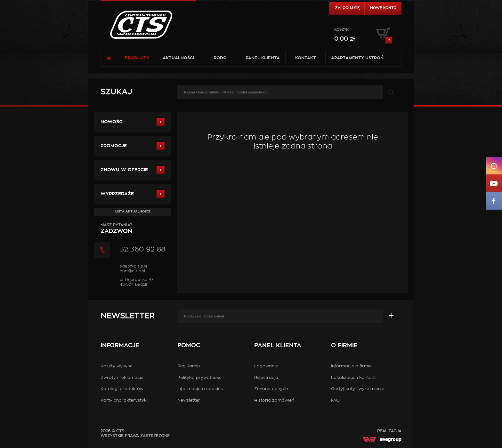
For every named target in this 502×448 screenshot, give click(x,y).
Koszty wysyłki (116, 366)
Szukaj (116, 92)
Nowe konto (383, 8)
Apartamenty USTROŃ (357, 58)
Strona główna (109, 58)
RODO (220, 58)
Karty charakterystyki (124, 400)
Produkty (137, 58)
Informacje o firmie (351, 366)
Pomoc (189, 346)
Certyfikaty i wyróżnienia (358, 389)
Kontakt (306, 58)
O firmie (344, 346)
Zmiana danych (271, 389)
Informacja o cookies (200, 389)
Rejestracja (266, 378)
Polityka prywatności (200, 378)
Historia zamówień (274, 400)
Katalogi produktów (122, 389)
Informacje (120, 346)
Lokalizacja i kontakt (353, 378)
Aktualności (178, 58)
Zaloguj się (347, 8)
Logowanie (266, 366)
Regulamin (189, 366)
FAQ (335, 400)
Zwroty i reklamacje (122, 378)
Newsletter (127, 316)
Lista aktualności (133, 212)
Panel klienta (263, 58)
